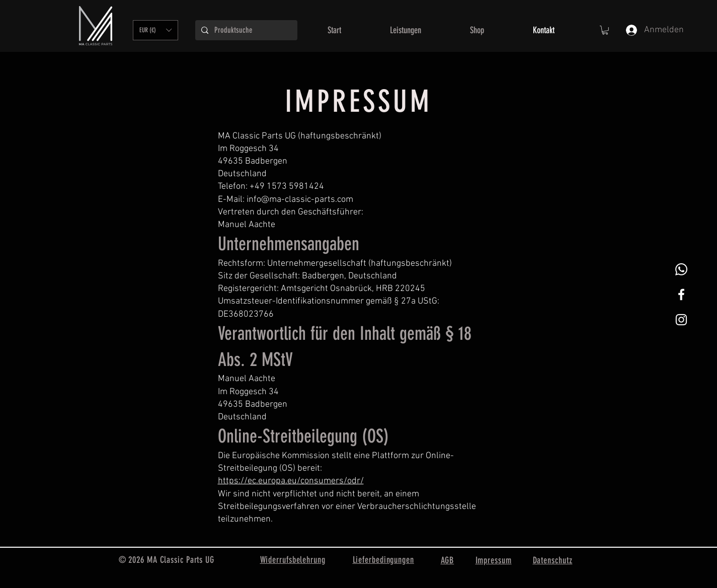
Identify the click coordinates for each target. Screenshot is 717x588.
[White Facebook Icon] (681, 295)
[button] (155, 30)
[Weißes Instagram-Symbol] (681, 320)
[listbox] (155, 30)
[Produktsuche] (245, 30)
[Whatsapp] (681, 269)
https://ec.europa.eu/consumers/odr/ (291, 481)
